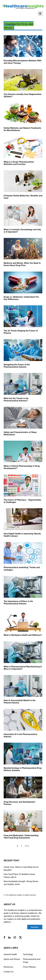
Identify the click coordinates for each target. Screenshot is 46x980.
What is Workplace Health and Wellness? (23, 635)
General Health (10, 954)
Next (27, 846)
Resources (8, 967)
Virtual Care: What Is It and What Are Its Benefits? (21, 869)
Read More (35, 927)
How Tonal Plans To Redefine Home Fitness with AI (19, 876)
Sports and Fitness (12, 959)
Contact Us (9, 972)
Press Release (29, 967)
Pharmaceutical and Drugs (32, 961)
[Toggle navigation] (40, 14)
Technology (28, 954)
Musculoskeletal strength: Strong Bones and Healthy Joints (21, 883)
